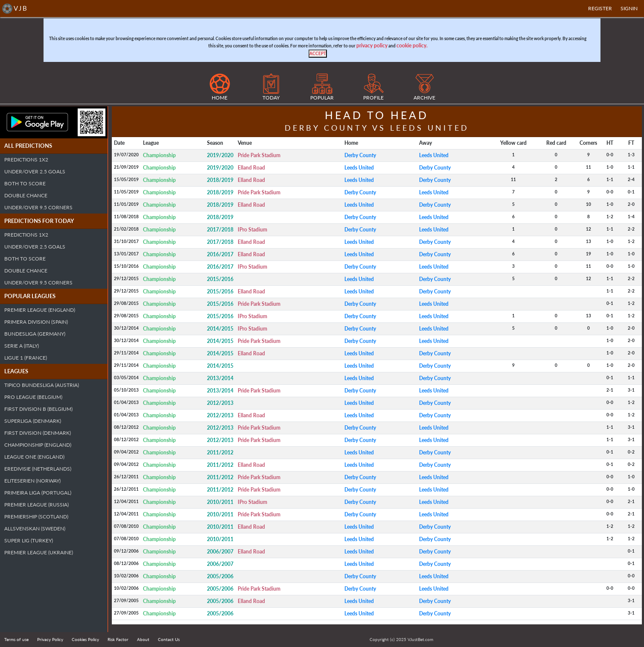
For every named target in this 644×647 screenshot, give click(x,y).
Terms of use (16, 639)
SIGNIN (629, 8)
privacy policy (372, 45)
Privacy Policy (50, 639)
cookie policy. (412, 45)
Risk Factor (118, 639)
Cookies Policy (85, 639)
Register (600, 8)
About (143, 639)
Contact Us (169, 639)
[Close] (318, 54)
